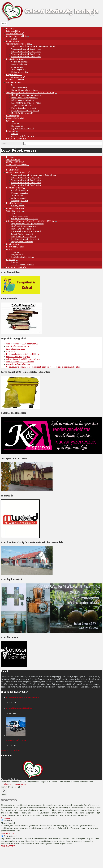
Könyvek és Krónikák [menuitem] (15, 118)
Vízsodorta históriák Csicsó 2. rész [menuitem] (26, 51)
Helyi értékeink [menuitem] (13, 75)
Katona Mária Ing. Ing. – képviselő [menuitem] (26, 103)
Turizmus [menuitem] (15, 123)
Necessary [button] (5, 818)
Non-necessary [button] (8, 833)
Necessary (8, 820)
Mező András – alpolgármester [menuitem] (25, 98)
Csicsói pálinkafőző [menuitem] (20, 62)
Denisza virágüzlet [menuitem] (20, 64)
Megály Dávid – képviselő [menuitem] (22, 113)
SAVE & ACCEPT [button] (8, 846)
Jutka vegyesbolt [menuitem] (19, 69)
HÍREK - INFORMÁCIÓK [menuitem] (16, 139)
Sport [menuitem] (14, 85)
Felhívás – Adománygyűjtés (18, 357)
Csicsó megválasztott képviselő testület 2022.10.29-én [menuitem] (30, 92)
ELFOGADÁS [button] (20, 784)
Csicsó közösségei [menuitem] (14, 82)
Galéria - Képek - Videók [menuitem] (17, 36)
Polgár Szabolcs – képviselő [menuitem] (24, 108)
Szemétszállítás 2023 (16, 349)
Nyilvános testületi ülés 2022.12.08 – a (23, 354)
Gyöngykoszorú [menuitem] (18, 77)
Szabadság (11, 351)
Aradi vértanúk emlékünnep (18, 364)
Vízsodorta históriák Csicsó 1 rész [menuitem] (26, 49)
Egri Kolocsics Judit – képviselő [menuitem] (25, 110)
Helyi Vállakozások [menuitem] (14, 59)
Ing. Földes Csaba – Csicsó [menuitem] (23, 128)
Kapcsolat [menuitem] (11, 131)
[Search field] (12, 143)
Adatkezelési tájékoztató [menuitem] (23, 136)
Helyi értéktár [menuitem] (18, 126)
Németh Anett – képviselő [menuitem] (23, 100)
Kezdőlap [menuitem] (10, 28)
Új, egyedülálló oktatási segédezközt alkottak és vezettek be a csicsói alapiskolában (43, 367)
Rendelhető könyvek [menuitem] (15, 80)
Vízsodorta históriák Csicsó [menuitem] (18, 44)
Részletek (8, 784)
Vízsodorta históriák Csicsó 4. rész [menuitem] (26, 57)
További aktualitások (10, 750)
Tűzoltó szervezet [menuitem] (20, 87)
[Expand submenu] (28, 37)
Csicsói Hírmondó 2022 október (20, 362)
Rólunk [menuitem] (14, 134)
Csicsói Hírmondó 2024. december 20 (22, 344)
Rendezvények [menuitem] (12, 41)
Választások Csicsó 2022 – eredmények (23, 359)
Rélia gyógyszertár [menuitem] (20, 72)
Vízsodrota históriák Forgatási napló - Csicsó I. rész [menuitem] (34, 46)
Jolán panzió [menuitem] (17, 67)
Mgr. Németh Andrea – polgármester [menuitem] (27, 95)
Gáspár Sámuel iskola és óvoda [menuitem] (25, 90)
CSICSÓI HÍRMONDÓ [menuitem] (15, 33)
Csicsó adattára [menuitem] (13, 31)
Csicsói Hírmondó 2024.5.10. (18, 346)
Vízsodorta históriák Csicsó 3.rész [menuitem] (26, 54)
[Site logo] (52, 21)
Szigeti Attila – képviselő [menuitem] (22, 105)
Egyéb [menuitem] (14, 39)
